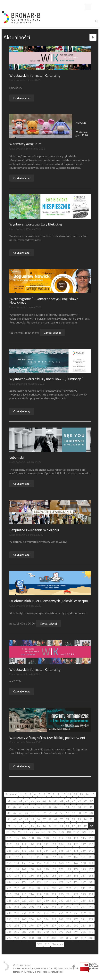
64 (27, 819)
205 (39, 888)
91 (8, 832)
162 (76, 863)
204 (31, 888)
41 (68, 807)
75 (91, 819)
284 (91, 926)
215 (24, 894)
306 (76, 938)
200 (91, 882)
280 (61, 926)
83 (50, 826)
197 (69, 882)
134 (46, 851)
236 (91, 901)
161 (69, 863)
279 (54, 926)
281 (69, 926)
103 (84, 832)
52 (44, 813)
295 (83, 932)
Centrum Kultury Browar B (74, 967)
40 (62, 807)
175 (83, 869)
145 (39, 857)
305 (69, 938)
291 (54, 932)
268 (61, 919)
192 (31, 882)
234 (76, 901)
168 (31, 869)
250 (17, 913)
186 (76, 876)
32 (15, 807)
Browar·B (26, 965)
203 (24, 888)
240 (31, 907)
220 (61, 894)
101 (69, 832)
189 (9, 882)
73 (79, 819)
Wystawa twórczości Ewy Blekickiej (36, 224)
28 (79, 801)
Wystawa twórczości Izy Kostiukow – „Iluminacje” (46, 379)
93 (20, 832)
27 (73, 801)
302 (46, 938)
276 (31, 926)
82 (44, 826)
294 (76, 932)
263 (24, 919)
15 (93, 794)
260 (91, 913)
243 (54, 907)
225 (9, 901)
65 (32, 819)
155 (24, 863)
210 (76, 888)
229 (39, 901)
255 (54, 913)
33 (21, 807)
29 (85, 801)
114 (76, 838)
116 (91, 838)
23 (50, 801)
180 (31, 876)
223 (83, 894)
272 (91, 919)
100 (62, 832)
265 (39, 919)
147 (54, 857)
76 (9, 826)
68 (50, 819)
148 (61, 857)
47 (15, 813)
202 (17, 888)
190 (17, 882)
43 (79, 807)
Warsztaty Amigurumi (26, 144)
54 (56, 813)
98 (49, 832)
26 (68, 801)
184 (61, 876)
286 (17, 932)
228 (31, 901)
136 (61, 851)
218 (46, 894)
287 (24, 932)
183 (54, 876)
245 (69, 907)
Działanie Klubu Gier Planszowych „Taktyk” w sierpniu (49, 601)
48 (21, 813)
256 (61, 913)
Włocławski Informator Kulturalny (35, 75)
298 (17, 938)
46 (9, 813)
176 (91, 869)
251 (24, 913)
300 (31, 938)
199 (83, 882)
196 (61, 882)
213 (9, 894)
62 (15, 819)
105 (9, 838)
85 (62, 826)
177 (9, 876)
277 (39, 926)
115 (83, 838)
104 (91, 832)
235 (83, 901)
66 (38, 819)
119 (24, 844)
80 (32, 826)
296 (91, 932)
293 (69, 932)
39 (56, 807)
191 (24, 882)
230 (46, 901)
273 (9, 926)
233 (69, 901)
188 (91, 876)
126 (76, 844)
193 (39, 882)
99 (55, 832)
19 (27, 801)
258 (76, 913)
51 (38, 813)
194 (46, 882)
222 (76, 894)
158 (46, 863)
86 (68, 826)
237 (9, 907)
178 (17, 876)
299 (24, 938)
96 (37, 832)
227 (24, 901)
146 (46, 857)
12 (75, 794)
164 (91, 863)
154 (17, 863)
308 (91, 938)
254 (46, 913)
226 (17, 901)
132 (31, 851)
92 (14, 832)
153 (9, 863)
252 (31, 913)
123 (54, 844)
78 (21, 826)
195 (54, 882)
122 (46, 844)
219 (54, 894)
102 (76, 832)
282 (76, 926)
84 (56, 826)
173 (69, 869)
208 (61, 888)
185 (69, 876)
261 (9, 919)
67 (44, 819)
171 (54, 869)
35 (32, 807)
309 (39, 944)
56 (68, 813)
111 (54, 838)
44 (85, 807)
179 (24, 876)
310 (47, 944)
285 (9, 932)
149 (69, 857)
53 (50, 813)
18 (21, 801)
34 (27, 807)
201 (9, 888)
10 (64, 794)
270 (76, 919)
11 (70, 794)
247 (83, 907)
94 (26, 832)
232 (61, 901)
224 (91, 894)
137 (69, 851)
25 (62, 801)
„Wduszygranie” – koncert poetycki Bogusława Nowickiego (44, 301)
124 (61, 844)
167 (24, 869)
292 (61, 932)
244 (61, 907)
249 (9, 913)
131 (24, 851)
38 (50, 807)
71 (68, 819)
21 (38, 801)
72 (73, 819)
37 (44, 807)
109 (39, 838)
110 (46, 838)
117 (9, 844)
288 (31, 932)
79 (27, 826)
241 (39, 907)
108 (31, 838)
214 (17, 894)
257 (69, 913)
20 (32, 801)
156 (31, 863)
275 (24, 926)
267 (54, 919)
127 (83, 844)
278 (46, 926)
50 (32, 813)
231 (54, 901)
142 (17, 857)
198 (76, 882)
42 (73, 807)
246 (76, 907)
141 (9, 857)
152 (91, 857)
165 (9, 869)
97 (43, 832)
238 (17, 907)
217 (39, 894)
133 (39, 851)
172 (61, 869)
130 (17, 851)
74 (85, 819)
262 (17, 919)
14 (87, 794)
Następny (57, 944)
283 (83, 926)
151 (83, 857)
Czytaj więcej (22, 98)
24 (56, 801)
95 (31, 832)
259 (83, 913)
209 (69, 888)
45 (91, 807)
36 (38, 807)
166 (17, 869)
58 (79, 813)
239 (24, 907)
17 (15, 801)
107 (24, 838)
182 (46, 876)
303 (54, 938)
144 (31, 857)
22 (44, 801)
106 (17, 838)
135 (54, 851)
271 (83, 919)
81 (38, 826)
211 (83, 888)
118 (17, 844)
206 (46, 888)
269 (69, 919)
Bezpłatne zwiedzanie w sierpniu (34, 530)
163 (83, 863)
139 (83, 851)
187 (83, 876)
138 (76, 851)
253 (39, 913)
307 (83, 938)
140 (91, 851)
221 (69, 894)
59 (85, 813)
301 (39, 938)
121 (39, 844)
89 (85, 826)
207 (54, 888)
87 (73, 826)
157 (39, 863)
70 (62, 819)
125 (69, 844)
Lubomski (17, 457)
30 (91, 801)
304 (61, 938)
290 (46, 932)
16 (9, 801)
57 (73, 813)
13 (81, 794)
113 (69, 838)
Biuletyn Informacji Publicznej (89, 968)
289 (39, 932)
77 (15, 826)
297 (9, 938)
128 (91, 844)
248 (91, 907)
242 (46, 907)
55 (62, 813)
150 (76, 857)
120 (31, 844)
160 (61, 863)
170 (46, 869)
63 (21, 819)
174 (76, 869)
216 (31, 894)
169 (39, 869)
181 (39, 876)
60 (91, 813)
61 (9, 819)
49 (27, 813)
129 (9, 851)
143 (24, 857)
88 (79, 826)
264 (31, 919)
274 (17, 926)
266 (46, 919)
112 (61, 838)
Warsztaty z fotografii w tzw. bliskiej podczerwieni (47, 738)
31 (9, 807)
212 (91, 888)
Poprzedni (11, 794)
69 (56, 819)
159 (54, 863)
